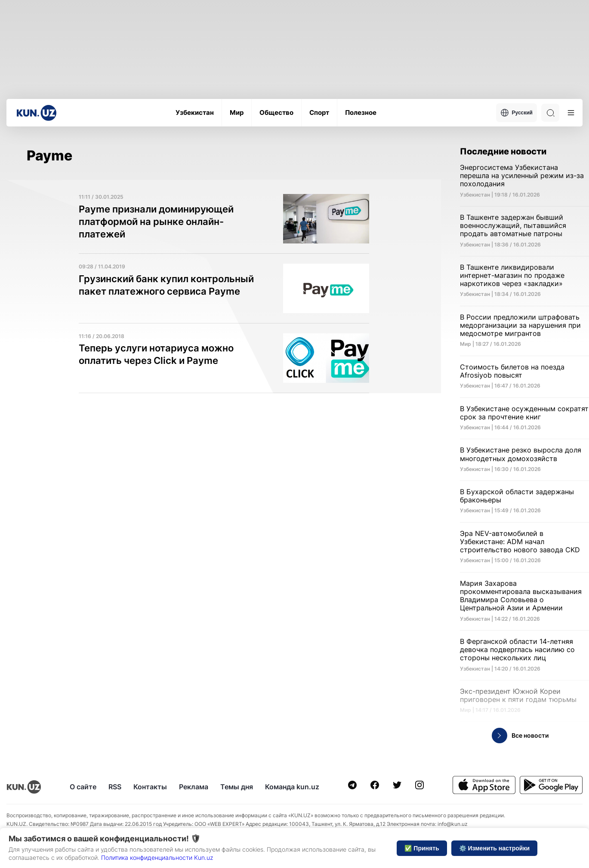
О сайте (83, 787)
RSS (115, 787)
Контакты (150, 787)
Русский (517, 113)
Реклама (194, 787)
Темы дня (237, 787)
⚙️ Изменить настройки (494, 848)
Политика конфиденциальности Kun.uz (157, 857)
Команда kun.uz (292, 787)
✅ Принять (422, 848)
